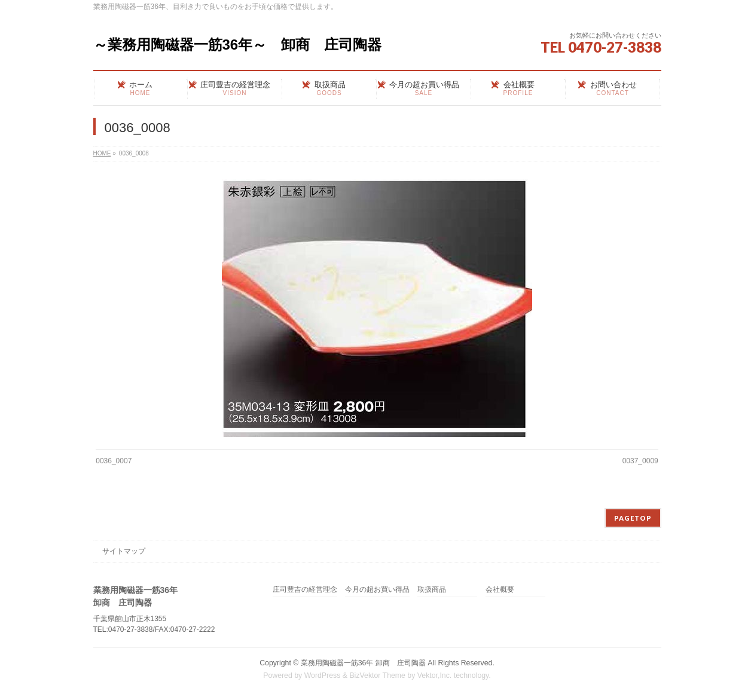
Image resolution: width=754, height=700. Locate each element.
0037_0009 (640, 461)
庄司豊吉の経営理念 (305, 590)
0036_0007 (114, 461)
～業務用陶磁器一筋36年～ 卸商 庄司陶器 (238, 45)
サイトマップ (124, 551)
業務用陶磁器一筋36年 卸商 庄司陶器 (363, 663)
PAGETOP (633, 518)
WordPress (323, 675)
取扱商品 (432, 590)
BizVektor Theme (377, 675)
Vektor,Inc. (435, 675)
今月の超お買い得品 (377, 590)
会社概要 (500, 590)
